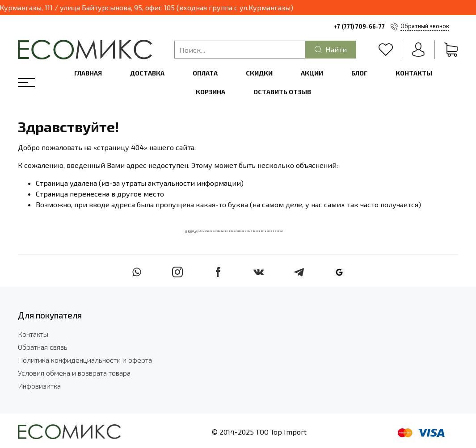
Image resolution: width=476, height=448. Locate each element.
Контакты (414, 73)
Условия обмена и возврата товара (74, 373)
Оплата (205, 73)
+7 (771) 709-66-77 (359, 26)
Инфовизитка (39, 386)
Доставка (147, 73)
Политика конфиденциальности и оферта (85, 360)
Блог (359, 73)
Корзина (211, 92)
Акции (312, 73)
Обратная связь (43, 347)
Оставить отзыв (282, 92)
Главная (88, 73)
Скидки (259, 73)
